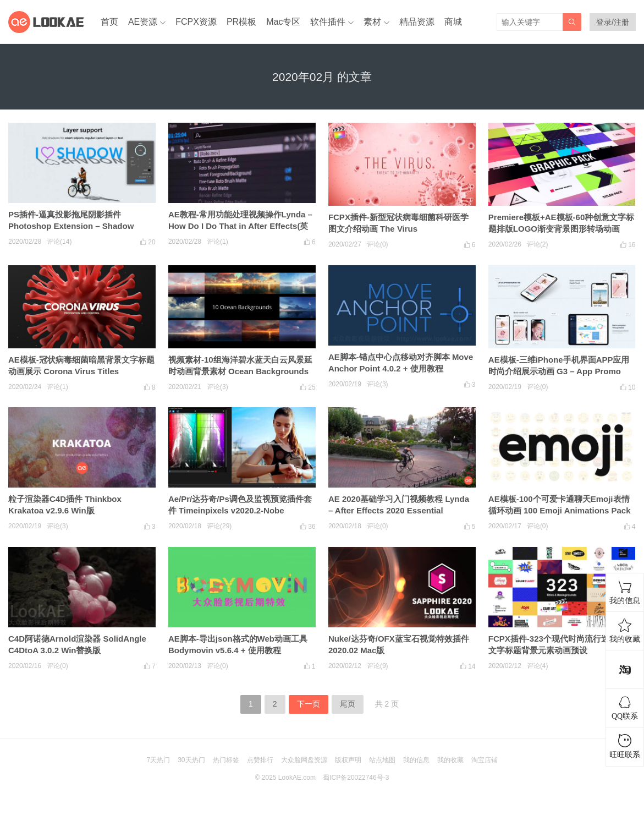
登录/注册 (613, 22)
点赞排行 (260, 760)
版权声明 (348, 760)
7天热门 (158, 760)
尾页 (348, 704)
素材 (372, 22)
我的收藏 (450, 760)
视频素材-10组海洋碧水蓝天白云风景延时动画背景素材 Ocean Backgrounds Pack (240, 371)
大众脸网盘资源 (304, 760)
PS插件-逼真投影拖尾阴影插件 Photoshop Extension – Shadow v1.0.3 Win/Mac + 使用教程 (71, 226)
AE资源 (143, 22)
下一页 (309, 704)
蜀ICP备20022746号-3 (356, 778)
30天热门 (191, 760)
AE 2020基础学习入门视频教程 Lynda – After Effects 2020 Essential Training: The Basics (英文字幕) (399, 510)
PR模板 (241, 22)
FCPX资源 (196, 22)
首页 (109, 22)
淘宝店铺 (485, 760)
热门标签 (226, 760)
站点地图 (382, 760)
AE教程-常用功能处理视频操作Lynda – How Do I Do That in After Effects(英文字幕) (240, 226)
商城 (453, 22)
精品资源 (417, 22)
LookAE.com (297, 778)
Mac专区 (283, 22)
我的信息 (416, 760)
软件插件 (328, 22)
